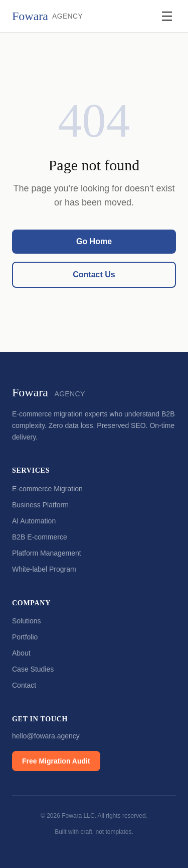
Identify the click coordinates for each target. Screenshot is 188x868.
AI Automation (34, 521)
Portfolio (25, 637)
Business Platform (40, 505)
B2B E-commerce (40, 537)
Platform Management (47, 553)
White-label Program (44, 569)
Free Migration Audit (56, 761)
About (21, 653)
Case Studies (33, 669)
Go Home (94, 241)
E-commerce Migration (47, 489)
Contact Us (94, 275)
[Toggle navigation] (167, 16)
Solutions (27, 621)
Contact (24, 685)
